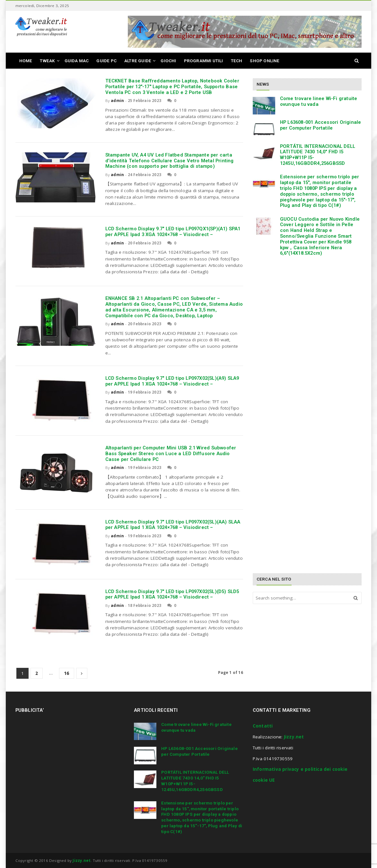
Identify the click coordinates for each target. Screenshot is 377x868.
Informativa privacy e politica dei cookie (300, 769)
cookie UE (264, 780)
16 (66, 673)
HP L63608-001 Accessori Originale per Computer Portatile (321, 125)
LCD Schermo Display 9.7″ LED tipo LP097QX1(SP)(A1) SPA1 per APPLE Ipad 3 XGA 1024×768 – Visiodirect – (173, 232)
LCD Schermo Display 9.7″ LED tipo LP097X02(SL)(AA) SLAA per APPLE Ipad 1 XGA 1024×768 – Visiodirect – (173, 525)
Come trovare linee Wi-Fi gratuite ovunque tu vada (319, 101)
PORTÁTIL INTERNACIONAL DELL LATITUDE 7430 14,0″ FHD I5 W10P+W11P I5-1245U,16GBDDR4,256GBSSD (318, 155)
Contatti (263, 726)
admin (117, 101)
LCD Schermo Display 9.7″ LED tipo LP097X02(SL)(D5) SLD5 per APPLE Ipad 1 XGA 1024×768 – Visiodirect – (172, 594)
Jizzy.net (294, 737)
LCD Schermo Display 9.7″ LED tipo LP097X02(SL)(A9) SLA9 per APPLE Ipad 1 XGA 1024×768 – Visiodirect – (172, 381)
